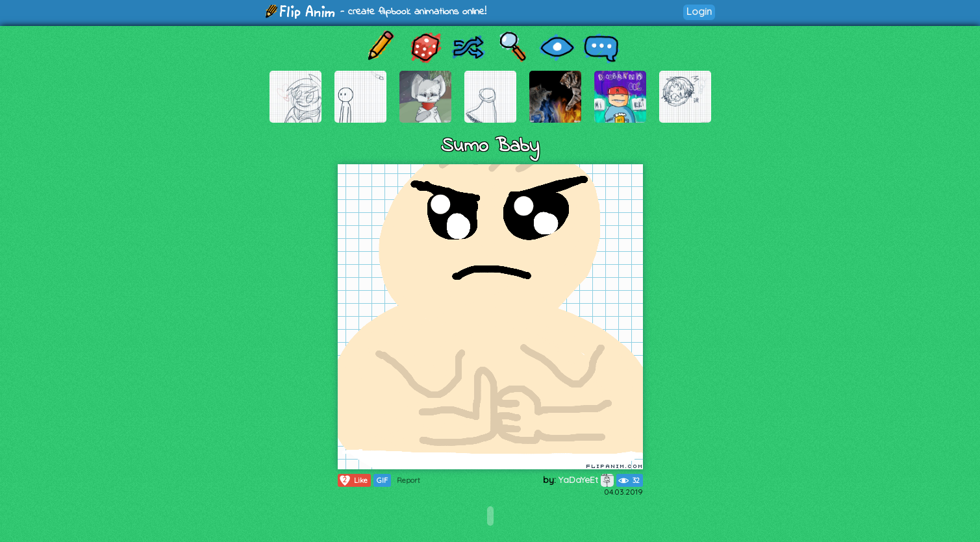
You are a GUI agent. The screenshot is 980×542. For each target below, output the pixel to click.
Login (699, 11)
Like (353, 480)
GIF (382, 480)
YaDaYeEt (586, 480)
